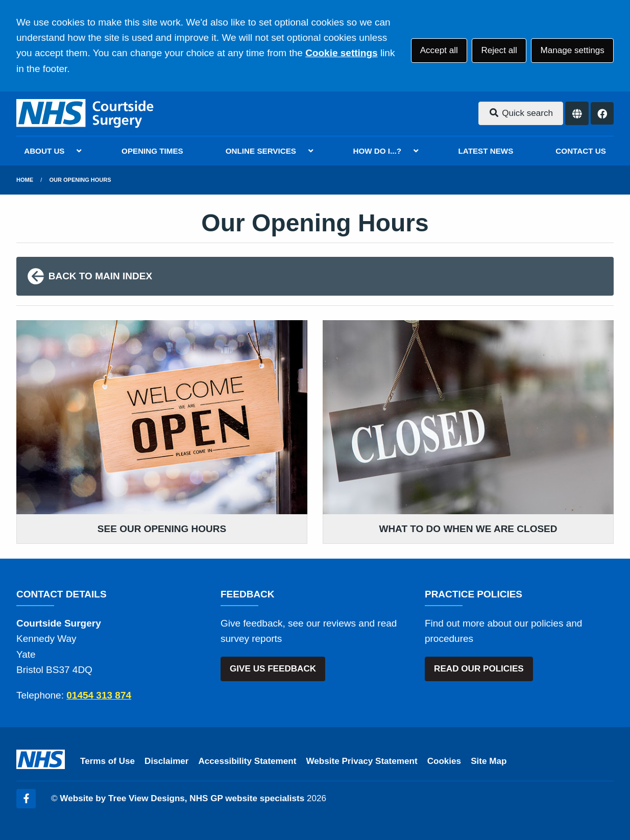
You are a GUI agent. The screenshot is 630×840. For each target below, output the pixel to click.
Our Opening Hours (80, 180)
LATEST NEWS (486, 151)
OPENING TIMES (152, 151)
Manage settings (572, 50)
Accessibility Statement (248, 761)
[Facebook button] (602, 114)
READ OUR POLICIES (479, 669)
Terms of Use (107, 761)
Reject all (499, 50)
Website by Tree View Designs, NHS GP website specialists (182, 798)
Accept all (439, 50)
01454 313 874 (99, 695)
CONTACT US (580, 151)
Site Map (489, 761)
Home (25, 180)
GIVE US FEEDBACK (273, 669)
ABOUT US (44, 151)
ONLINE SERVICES (261, 151)
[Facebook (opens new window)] (26, 799)
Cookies (444, 761)
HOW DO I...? (378, 151)
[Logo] (86, 114)
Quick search (521, 113)
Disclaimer (166, 761)
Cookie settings (341, 53)
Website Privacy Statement (361, 761)
